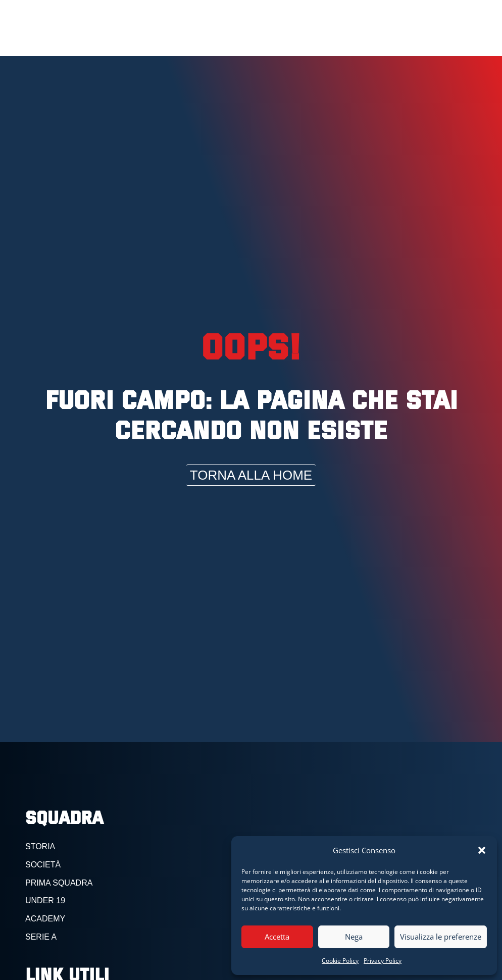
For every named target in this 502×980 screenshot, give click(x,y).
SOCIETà (43, 865)
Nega (354, 937)
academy (45, 919)
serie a (41, 937)
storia (40, 846)
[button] (482, 850)
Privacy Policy (383, 961)
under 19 (45, 900)
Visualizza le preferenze (441, 937)
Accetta (277, 937)
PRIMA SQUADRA (59, 883)
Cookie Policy (340, 961)
